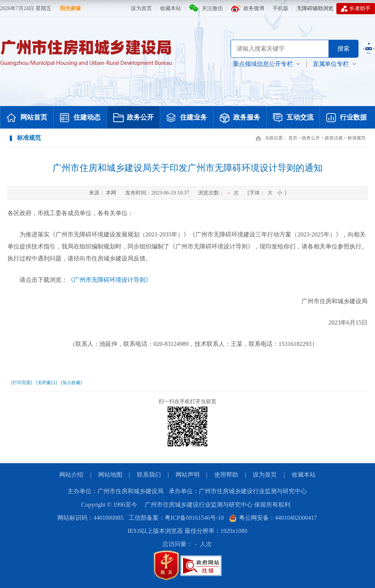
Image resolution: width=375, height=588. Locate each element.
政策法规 (334, 138)
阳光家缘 (70, 8)
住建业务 (187, 118)
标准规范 (357, 138)
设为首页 (141, 8)
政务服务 (240, 118)
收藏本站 (171, 8)
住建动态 (80, 118)
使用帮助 (226, 475)
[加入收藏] (71, 383)
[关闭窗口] (46, 383)
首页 (293, 138)
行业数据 (346, 118)
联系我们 (149, 475)
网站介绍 (71, 475)
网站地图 (110, 475)
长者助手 (356, 9)
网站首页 (27, 118)
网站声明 (187, 475)
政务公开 (133, 118)
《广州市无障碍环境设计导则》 (109, 280)
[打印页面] (22, 383)
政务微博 (254, 8)
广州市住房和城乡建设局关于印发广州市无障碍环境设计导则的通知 (187, 168)
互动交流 (293, 118)
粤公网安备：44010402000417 (273, 518)
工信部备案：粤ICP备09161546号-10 (176, 518)
